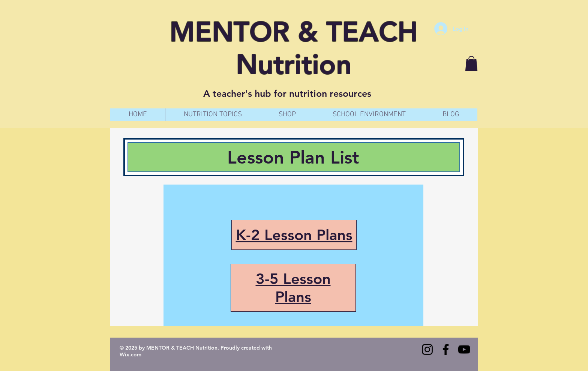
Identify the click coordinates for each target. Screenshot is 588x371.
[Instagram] (427, 349)
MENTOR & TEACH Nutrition (294, 48)
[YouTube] (464, 349)
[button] (471, 64)
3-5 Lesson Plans (293, 288)
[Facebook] (446, 349)
